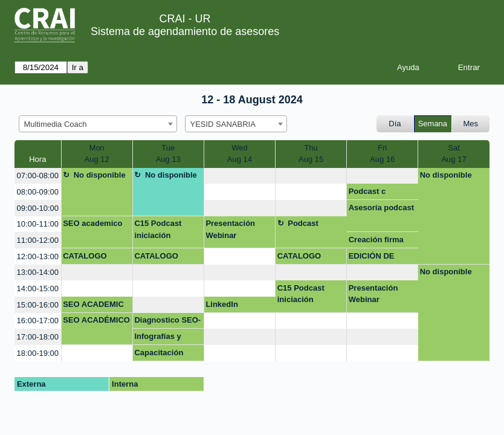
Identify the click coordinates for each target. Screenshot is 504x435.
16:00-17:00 (38, 321)
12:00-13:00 (38, 256)
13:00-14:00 (38, 272)
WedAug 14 (240, 154)
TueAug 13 (168, 154)
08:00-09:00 (38, 192)
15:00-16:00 (38, 305)
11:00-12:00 (38, 240)
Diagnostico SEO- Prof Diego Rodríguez (167, 322)
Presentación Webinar (230, 229)
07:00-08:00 (38, 176)
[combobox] (98, 124)
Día (395, 124)
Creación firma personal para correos (376, 242)
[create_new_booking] (240, 176)
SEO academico (92, 223)
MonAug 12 (97, 154)
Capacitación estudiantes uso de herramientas (164, 355)
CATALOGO (85, 256)
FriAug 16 (382, 154)
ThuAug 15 (311, 154)
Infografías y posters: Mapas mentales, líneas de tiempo (164, 338)
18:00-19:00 (38, 353)
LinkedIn (221, 304)
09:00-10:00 (38, 208)
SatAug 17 (454, 154)
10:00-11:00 (38, 224)
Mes (471, 124)
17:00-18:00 (38, 337)
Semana (433, 124)
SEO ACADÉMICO (96, 320)
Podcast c (367, 191)
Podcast (303, 223)
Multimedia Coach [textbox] (56, 124)
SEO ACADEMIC (93, 304)
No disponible (100, 175)
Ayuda (408, 67)
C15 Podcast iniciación (158, 229)
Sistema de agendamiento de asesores (185, 31)
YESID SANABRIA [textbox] (223, 124)
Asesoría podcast (381, 208)
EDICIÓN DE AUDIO (372, 258)
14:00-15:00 (38, 288)
